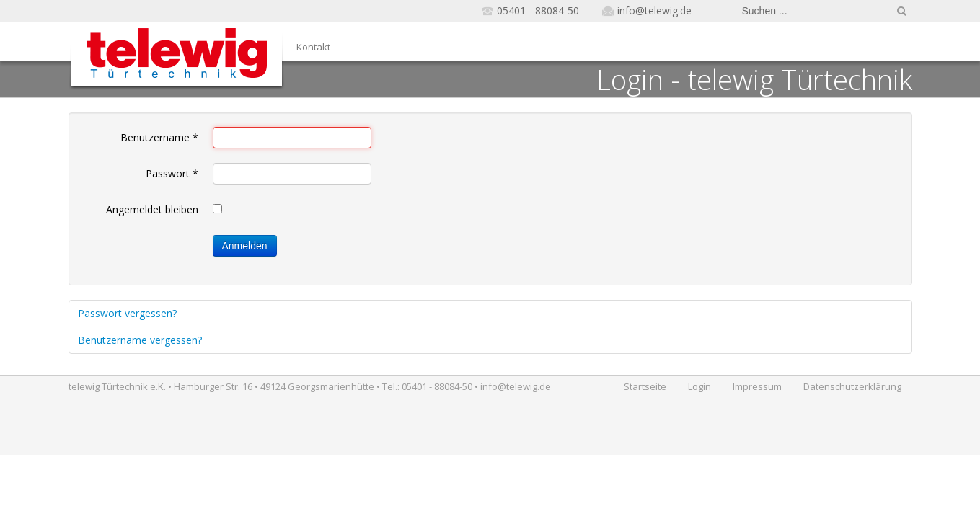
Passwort (172, 173)
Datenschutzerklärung (852, 386)
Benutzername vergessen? (140, 340)
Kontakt (313, 47)
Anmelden (245, 246)
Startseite (645, 386)
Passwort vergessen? (127, 313)
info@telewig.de (654, 10)
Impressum (757, 386)
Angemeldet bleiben (152, 209)
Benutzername (159, 137)
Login (699, 386)
